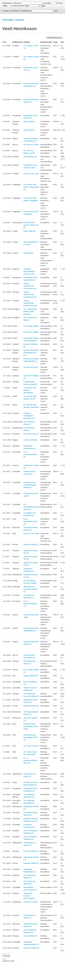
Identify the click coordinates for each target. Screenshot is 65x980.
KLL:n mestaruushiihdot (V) (30, 604)
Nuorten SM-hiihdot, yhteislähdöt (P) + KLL (31, 353)
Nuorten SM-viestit (31, 367)
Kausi (60, 3)
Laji (44, 3)
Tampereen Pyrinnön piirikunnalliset (29, 896)
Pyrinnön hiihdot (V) (31, 851)
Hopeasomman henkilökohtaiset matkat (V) (30, 485)
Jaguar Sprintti (29, 121)
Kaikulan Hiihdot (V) (31, 544)
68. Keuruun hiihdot (31, 144)
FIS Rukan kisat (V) (31, 434)
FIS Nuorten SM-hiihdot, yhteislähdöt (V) (31, 187)
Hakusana (17, 3)
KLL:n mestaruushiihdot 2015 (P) (30, 760)
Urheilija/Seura (26, 11)
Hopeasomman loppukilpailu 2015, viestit (31, 726)
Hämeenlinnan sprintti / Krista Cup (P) (31, 225)
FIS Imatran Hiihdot (31, 326)
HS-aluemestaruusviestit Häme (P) (31, 507)
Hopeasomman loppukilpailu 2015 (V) (30, 737)
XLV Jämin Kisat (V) (31, 746)
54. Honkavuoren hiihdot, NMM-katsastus (30, 311)
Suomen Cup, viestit (31, 533)
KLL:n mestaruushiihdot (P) (30, 454)
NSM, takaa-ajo (29, 231)
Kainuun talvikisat (30, 440)
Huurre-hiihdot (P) (30, 936)
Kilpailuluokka (18, 6)
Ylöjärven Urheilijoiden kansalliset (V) (29, 416)
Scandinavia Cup (30, 157)
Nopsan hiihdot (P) (31, 676)
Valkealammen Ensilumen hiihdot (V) (30, 589)
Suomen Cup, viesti (31, 174)
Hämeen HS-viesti (31, 902)
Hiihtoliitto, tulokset (13, 20)
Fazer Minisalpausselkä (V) (30, 521)
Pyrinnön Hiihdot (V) (31, 948)
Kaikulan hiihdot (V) (31, 706)
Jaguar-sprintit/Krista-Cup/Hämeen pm (30, 286)
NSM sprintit (28, 253)
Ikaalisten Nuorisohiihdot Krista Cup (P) (29, 271)
